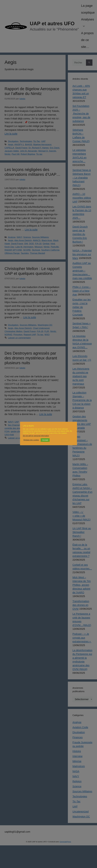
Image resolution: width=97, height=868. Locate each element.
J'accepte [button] (45, 440)
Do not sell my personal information (36, 436)
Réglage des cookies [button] (31, 440)
